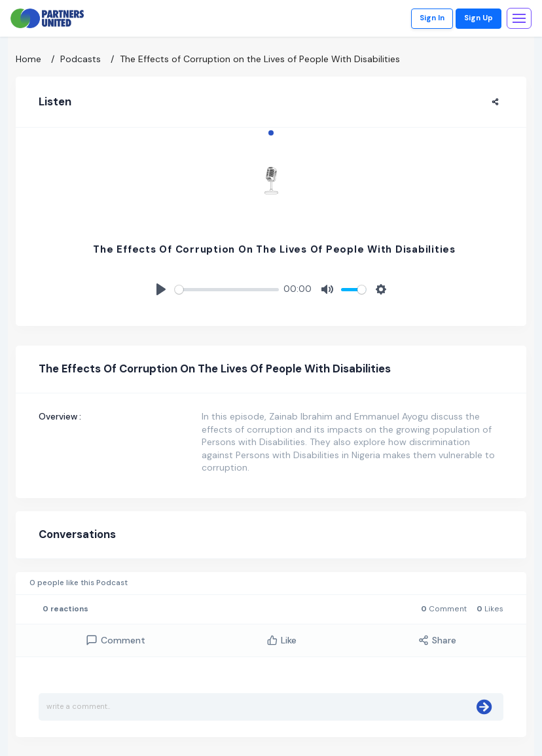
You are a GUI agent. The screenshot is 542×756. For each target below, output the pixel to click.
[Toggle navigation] (519, 18)
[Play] (161, 289)
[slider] (227, 290)
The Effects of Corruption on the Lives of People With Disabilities (260, 59)
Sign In (432, 18)
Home (28, 59)
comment (116, 640)
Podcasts (81, 59)
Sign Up (479, 18)
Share (437, 640)
